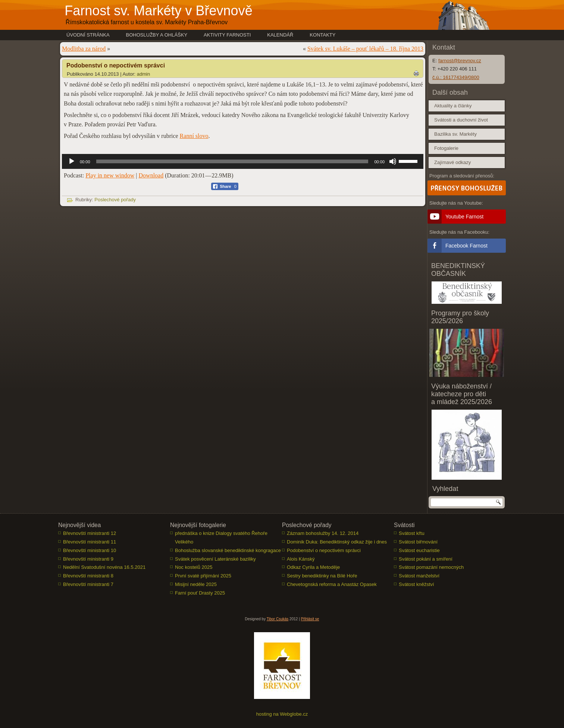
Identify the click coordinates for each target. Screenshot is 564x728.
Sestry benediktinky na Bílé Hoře (322, 576)
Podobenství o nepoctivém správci (324, 550)
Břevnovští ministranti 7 (88, 584)
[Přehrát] (72, 161)
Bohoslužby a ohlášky (157, 35)
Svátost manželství (419, 576)
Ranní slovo (194, 136)
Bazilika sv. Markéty (455, 134)
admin (143, 74)
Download (151, 175)
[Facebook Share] (225, 186)
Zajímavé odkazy (452, 162)
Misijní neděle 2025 (196, 584)
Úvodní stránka (88, 35)
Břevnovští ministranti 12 (90, 533)
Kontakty (322, 35)
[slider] (232, 161)
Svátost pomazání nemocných (431, 567)
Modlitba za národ (84, 49)
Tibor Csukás (278, 619)
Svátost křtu (412, 533)
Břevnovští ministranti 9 (88, 559)
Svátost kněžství (416, 584)
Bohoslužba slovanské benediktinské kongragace (228, 550)
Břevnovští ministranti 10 (90, 550)
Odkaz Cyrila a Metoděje (313, 567)
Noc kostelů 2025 (194, 567)
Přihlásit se (310, 619)
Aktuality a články (453, 106)
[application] (243, 161)
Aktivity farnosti (227, 35)
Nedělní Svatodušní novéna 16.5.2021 (104, 567)
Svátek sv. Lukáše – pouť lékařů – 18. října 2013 (365, 49)
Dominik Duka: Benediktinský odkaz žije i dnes (337, 542)
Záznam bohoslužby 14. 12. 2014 (323, 533)
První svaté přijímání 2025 (203, 576)
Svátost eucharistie (419, 550)
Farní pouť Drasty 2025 (200, 593)
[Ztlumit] (393, 161)
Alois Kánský (301, 559)
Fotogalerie (446, 148)
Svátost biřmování (418, 542)
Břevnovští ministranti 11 (90, 542)
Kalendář (280, 35)
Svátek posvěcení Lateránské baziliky (215, 559)
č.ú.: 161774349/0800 (456, 77)
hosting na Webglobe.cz (282, 714)
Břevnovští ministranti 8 (88, 576)
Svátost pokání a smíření (426, 559)
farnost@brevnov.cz (460, 61)
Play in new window (110, 175)
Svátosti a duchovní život (461, 120)
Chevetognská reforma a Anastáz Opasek (332, 584)
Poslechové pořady (115, 200)
